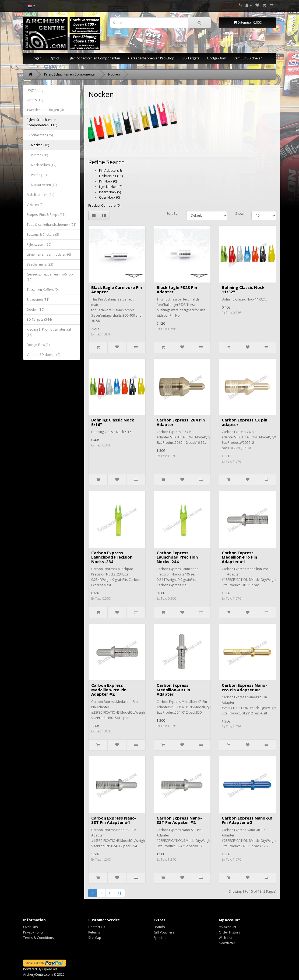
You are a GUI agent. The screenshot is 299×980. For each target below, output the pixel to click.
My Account (228, 927)
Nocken (114, 74)
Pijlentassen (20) (39, 244)
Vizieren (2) (35, 205)
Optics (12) (35, 100)
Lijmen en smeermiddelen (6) (49, 254)
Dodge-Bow (216, 58)
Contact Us (97, 927)
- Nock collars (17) (41, 165)
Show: (240, 214)
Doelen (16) (35, 310)
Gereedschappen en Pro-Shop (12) (50, 277)
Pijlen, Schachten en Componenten (94, 58)
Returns (94, 932)
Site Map (95, 938)
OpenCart (50, 969)
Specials (160, 938)
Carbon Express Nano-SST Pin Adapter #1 (114, 820)
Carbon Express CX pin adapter (245, 422)
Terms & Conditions (38, 938)
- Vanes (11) (37, 175)
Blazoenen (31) (38, 300)
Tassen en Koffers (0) (43, 290)
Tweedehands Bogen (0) (45, 110)
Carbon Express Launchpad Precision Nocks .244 (177, 557)
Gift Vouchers (164, 932)
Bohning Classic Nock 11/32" (243, 290)
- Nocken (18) (38, 145)
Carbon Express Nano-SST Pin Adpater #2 (179, 820)
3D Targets (191, 58)
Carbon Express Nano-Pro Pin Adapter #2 (244, 687)
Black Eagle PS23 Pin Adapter (177, 290)
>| (119, 893)
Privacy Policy (33, 932)
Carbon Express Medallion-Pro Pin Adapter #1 (239, 557)
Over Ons (30, 927)
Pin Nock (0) (108, 181)
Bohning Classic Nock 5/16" (113, 422)
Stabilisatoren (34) (40, 195)
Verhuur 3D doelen (248, 58)
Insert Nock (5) (110, 192)
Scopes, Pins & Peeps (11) (46, 215)
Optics (54, 58)
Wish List (225, 938)
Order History (229, 932)
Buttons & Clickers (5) (43, 235)
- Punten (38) (37, 155)
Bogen (36, 58)
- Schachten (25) (40, 135)
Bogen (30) (35, 90)
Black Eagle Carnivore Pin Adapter (117, 290)
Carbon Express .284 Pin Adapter (181, 422)
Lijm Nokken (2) (111, 187)
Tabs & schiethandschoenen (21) (51, 225)
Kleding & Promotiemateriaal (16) (49, 332)
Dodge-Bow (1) (38, 345)
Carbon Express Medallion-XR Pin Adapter (173, 690)
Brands (159, 927)
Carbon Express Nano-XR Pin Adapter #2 (247, 820)
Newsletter (227, 943)
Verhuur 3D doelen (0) (43, 355)
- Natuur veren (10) (42, 185)
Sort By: (172, 214)
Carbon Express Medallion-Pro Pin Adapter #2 (109, 690)
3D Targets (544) (39, 319)
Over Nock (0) (109, 197)
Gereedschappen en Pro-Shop (151, 58)
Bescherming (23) (40, 264)
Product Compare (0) (104, 205)
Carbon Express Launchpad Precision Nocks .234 (112, 557)
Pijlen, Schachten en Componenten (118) (42, 122)
